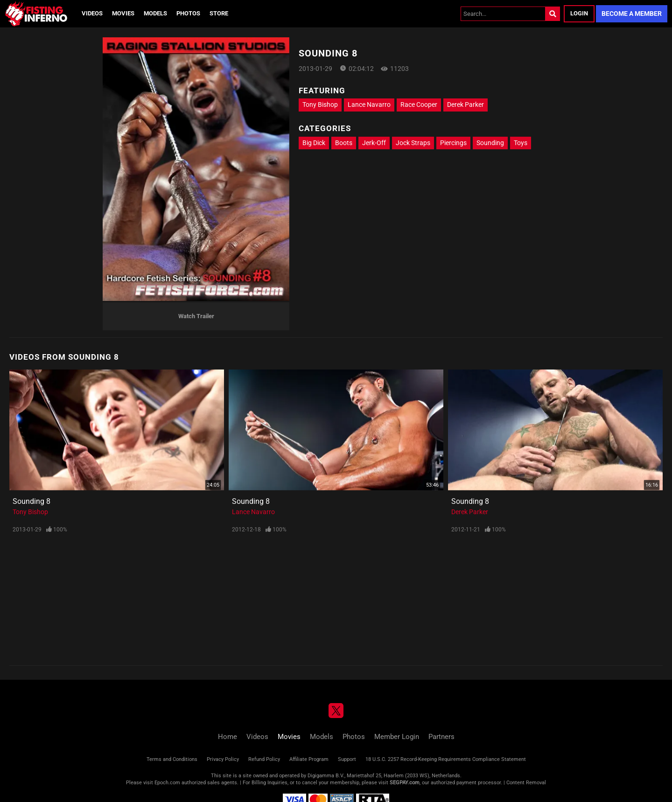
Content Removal (526, 783)
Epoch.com (167, 783)
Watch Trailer (196, 316)
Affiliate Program (309, 759)
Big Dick (314, 143)
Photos (188, 13)
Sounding (490, 143)
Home (227, 737)
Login (579, 13)
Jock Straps (413, 143)
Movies (123, 13)
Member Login (397, 737)
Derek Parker (465, 105)
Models (155, 13)
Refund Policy (264, 759)
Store (219, 13)
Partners (441, 737)
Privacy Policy (223, 759)
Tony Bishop (320, 105)
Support (347, 759)
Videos (92, 13)
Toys (521, 143)
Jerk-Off (374, 143)
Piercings (453, 143)
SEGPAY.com (405, 783)
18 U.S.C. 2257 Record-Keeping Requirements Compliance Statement (446, 759)
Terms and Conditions (172, 759)
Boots (344, 143)
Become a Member (632, 14)
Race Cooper (419, 105)
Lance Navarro (369, 105)
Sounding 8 (31, 501)
